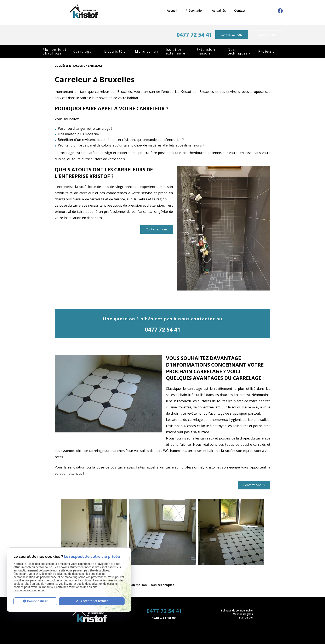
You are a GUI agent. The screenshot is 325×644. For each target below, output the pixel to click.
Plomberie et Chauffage (54, 51)
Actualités (219, 11)
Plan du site (246, 618)
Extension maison (206, 51)
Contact (240, 11)
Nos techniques (238, 51)
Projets (265, 51)
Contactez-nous (232, 34)
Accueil (172, 11)
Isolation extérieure (176, 51)
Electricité (114, 51)
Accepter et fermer (92, 601)
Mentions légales (243, 614)
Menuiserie (145, 51)
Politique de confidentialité (237, 611)
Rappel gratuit (267, 34)
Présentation (195, 11)
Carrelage (82, 51)
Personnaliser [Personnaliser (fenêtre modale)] (37, 601)
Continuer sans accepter (29, 590)
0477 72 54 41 (194, 35)
